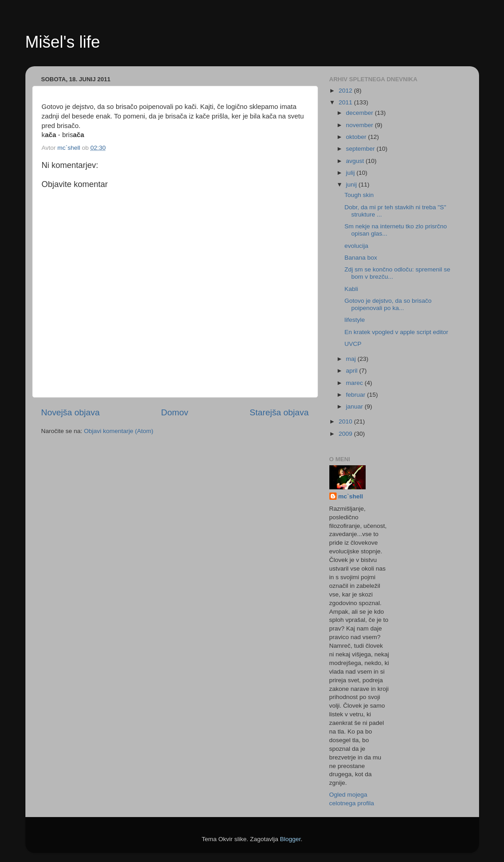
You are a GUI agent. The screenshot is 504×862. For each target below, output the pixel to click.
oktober (357, 137)
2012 (346, 91)
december (361, 113)
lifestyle (355, 320)
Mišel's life (63, 42)
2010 (346, 421)
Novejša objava (71, 412)
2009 (346, 434)
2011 (346, 102)
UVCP (353, 344)
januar (355, 406)
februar (357, 395)
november (361, 125)
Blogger (290, 839)
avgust (356, 161)
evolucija (356, 246)
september (362, 149)
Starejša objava (279, 412)
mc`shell (351, 496)
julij (351, 173)
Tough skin (359, 195)
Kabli (351, 289)
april (353, 371)
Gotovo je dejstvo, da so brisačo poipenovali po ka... (388, 304)
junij (352, 185)
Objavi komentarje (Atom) (119, 431)
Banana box (361, 258)
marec (355, 383)
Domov (175, 412)
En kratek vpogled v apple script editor (396, 332)
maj (352, 359)
